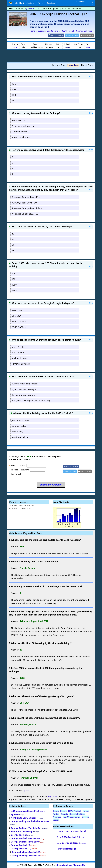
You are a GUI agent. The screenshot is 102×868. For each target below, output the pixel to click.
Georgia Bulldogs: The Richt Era (26, 828)
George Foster (19, 426)
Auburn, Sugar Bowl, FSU (24, 202)
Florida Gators (19, 120)
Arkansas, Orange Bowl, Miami (27, 208)
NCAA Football (75, 811)
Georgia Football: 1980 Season (25, 838)
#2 (13, 234)
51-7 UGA (16, 316)
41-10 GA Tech (19, 321)
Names (86, 811)
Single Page (73, 65)
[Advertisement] (51, 56)
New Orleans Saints (72, 817)
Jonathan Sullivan (20, 437)
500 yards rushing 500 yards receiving (31, 400)
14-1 (14, 95)
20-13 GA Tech (19, 327)
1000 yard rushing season (25, 383)
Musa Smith (18, 347)
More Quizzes (71, 843)
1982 (14, 279)
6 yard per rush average (24, 389)
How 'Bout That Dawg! (22, 831)
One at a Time (59, 65)
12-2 (14, 84)
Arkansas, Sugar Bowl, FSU (25, 214)
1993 (14, 290)
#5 (13, 245)
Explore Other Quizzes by (71, 831)
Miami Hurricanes (21, 137)
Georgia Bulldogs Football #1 (26, 855)
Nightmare (52, 796)
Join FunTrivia (33, 8)
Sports (56, 811)
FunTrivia (66, 849)
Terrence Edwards (21, 363)
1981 (14, 273)
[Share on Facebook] (58, 35)
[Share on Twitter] (73, 35)
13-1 (14, 89)
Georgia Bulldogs (77, 814)
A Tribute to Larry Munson (24, 818)
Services (51, 3)
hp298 (15, 47)
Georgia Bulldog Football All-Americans (30, 821)
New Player (81, 1)
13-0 (14, 100)
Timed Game (87, 65)
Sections (31, 3)
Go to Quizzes (70, 837)
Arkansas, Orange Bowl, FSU (26, 197)
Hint (91, 76)
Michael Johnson (20, 358)
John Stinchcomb (20, 420)
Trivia (41, 3)
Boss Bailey (17, 431)
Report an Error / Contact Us (71, 865)
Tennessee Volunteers (23, 126)
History (63, 811)
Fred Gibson (18, 352)
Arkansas (57, 817)
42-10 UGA (17, 310)
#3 (13, 250)
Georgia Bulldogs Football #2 (26, 852)
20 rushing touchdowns (24, 395)
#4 (13, 239)
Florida (56, 814)
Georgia (64, 814)
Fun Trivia (16, 3)
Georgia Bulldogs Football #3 (25, 842)
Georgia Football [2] (21, 848)
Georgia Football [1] (20, 845)
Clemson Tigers (19, 131)
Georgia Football (19, 835)
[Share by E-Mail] (87, 35)
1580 (88, 47)
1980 (14, 285)
